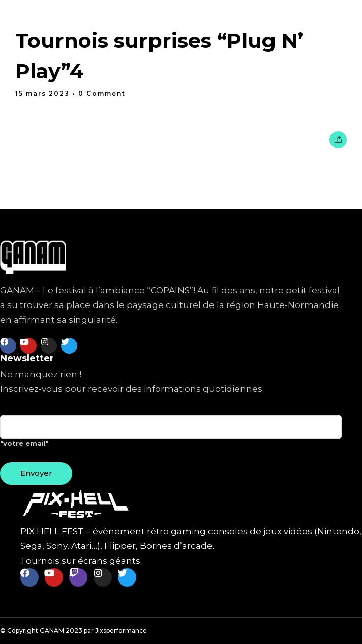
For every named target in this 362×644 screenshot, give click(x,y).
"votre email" (171, 435)
